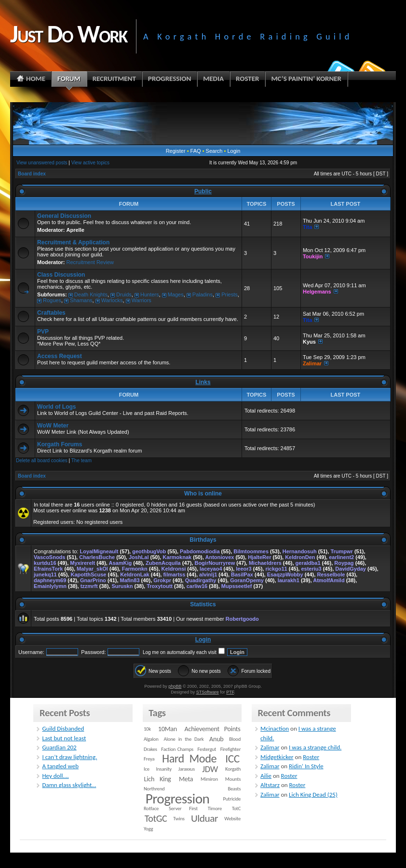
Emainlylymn (50, 586)
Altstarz (270, 785)
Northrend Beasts (192, 789)
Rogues (52, 300)
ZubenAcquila (163, 563)
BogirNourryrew (215, 563)
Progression (178, 799)
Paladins (203, 294)
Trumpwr (341, 551)
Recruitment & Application (73, 242)
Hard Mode (189, 759)
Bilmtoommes (251, 551)
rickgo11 (276, 569)
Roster (311, 757)
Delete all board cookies (42, 461)
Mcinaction (275, 728)
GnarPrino (93, 580)
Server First (183, 808)
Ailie (266, 776)
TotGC (156, 818)
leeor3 (244, 569)
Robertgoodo (242, 619)
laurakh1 (289, 580)
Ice (147, 769)
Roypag (344, 563)
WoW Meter (53, 426)
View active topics (90, 163)
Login (234, 151)
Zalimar (312, 363)
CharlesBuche (97, 557)
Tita (307, 227)
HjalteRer (259, 557)
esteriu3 (311, 569)
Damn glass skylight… (69, 785)
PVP (43, 332)
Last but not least (64, 738)
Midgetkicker (277, 757)
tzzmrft (89, 586)
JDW (210, 769)
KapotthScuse (88, 574)
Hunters (150, 294)
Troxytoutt (160, 586)
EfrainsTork (48, 569)
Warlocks (112, 300)
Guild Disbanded (63, 728)
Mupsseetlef (237, 586)
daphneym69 (50, 580)
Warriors (142, 300)
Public (203, 191)
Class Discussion (61, 275)
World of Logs (56, 407)
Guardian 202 (59, 747)
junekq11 (45, 574)
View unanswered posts (42, 163)
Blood (235, 739)
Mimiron (209, 779)
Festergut (207, 749)
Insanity (164, 769)
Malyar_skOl (92, 569)
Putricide (232, 799)
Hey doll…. (55, 776)
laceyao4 (211, 569)
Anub (216, 739)
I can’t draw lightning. (69, 757)
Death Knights (91, 294)
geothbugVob (149, 551)
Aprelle (75, 230)
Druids (124, 294)
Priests (230, 294)
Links (203, 382)
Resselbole (331, 574)
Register (176, 151)
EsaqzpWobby (285, 574)
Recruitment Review (90, 262)
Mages (176, 294)
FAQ (196, 151)
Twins (179, 819)
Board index (32, 174)
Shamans (81, 300)
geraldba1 (308, 563)
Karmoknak (177, 557)
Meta (186, 779)
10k (147, 729)
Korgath (233, 769)
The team (81, 461)
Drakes (150, 749)
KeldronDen (300, 557)
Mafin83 (130, 580)
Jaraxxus (187, 769)
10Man (168, 729)
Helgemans (317, 292)
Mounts (233, 779)
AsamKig (121, 563)
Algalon (151, 739)
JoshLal (139, 557)
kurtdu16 (45, 563)
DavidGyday (351, 569)
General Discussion (64, 216)
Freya (149, 759)
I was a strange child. (315, 747)
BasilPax (242, 574)
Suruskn (122, 586)
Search (214, 151)
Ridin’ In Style (306, 766)
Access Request (60, 356)
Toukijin (313, 256)
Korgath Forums (60, 444)
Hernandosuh (300, 551)
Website (232, 819)
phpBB (175, 686)
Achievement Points (213, 729)
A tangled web (60, 766)
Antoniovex (219, 557)
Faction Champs (177, 749)
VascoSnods (49, 557)
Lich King (158, 779)
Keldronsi (174, 569)
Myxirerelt (82, 563)
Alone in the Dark (184, 739)
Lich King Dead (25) (313, 795)
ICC (232, 759)
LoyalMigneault (99, 551)
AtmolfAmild (329, 580)
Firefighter (230, 749)
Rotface (151, 808)
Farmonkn (135, 569)
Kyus (309, 342)
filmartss (174, 574)
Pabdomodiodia (200, 551)
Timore (215, 808)
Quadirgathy (201, 580)
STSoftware (208, 692)
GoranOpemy (247, 580)
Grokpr (162, 580)
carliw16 (197, 586)
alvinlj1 (208, 574)
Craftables (51, 313)
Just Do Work (68, 34)
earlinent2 (341, 557)
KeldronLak (135, 574)
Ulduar (204, 818)
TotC (236, 808)
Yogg (148, 829)
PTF (230, 692)
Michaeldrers (265, 563)
